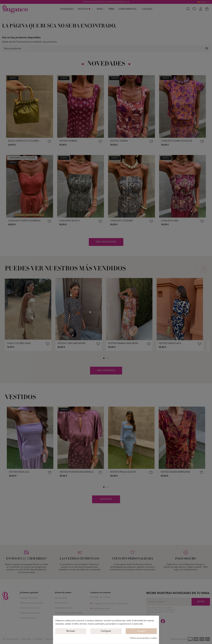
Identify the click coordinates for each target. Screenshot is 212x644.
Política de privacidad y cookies (143, 638)
